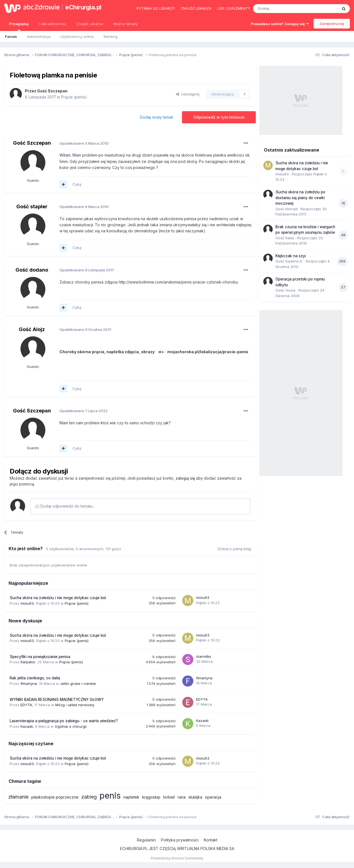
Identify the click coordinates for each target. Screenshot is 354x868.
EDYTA (26, 705)
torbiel (169, 797)
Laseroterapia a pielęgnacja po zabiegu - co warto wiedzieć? (64, 721)
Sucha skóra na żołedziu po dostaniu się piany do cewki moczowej (300, 198)
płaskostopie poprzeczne (55, 797)
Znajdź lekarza (196, 8)
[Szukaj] (282, 9)
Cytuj (77, 184)
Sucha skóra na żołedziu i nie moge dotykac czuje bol (58, 598)
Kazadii (27, 726)
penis (110, 796)
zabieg (89, 797)
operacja (213, 797)
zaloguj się (185, 478)
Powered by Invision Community (177, 858)
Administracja (39, 37)
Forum (11, 37)
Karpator (28, 662)
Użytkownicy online (77, 37)
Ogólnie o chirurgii (71, 726)
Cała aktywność (53, 24)
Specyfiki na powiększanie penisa (40, 657)
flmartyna (29, 684)
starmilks (204, 656)
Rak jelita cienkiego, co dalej (35, 678)
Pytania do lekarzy (156, 8)
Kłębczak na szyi (291, 256)
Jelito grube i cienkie (78, 684)
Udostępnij (188, 94)
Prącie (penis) (74, 97)
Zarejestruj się (332, 24)
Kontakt (211, 840)
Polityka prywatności (180, 840)
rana (182, 797)
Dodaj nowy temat (156, 117)
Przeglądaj (19, 26)
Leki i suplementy (234, 8)
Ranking (111, 37)
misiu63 (27, 603)
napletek (131, 797)
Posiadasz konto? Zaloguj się (280, 24)
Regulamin (146, 840)
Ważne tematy (125, 24)
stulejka (195, 797)
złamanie (18, 797)
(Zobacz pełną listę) (234, 549)
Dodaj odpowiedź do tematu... (65, 506)
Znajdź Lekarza (90, 24)
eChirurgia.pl (83, 7)
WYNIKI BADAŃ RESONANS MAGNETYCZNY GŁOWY (57, 700)
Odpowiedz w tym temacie (219, 117)
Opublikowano (84, 143)
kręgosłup (151, 797)
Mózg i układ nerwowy (75, 705)
